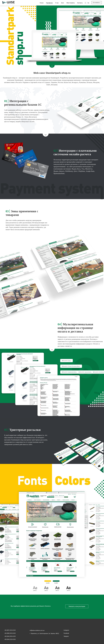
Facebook (66, 633)
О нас (57, 3)
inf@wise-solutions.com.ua (37, 630)
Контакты (80, 3)
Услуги (42, 3)
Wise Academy (71, 3)
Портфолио (49, 3)
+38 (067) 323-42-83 (10, 630)
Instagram (66, 630)
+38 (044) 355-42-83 (10, 636)
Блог (63, 3)
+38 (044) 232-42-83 (10, 639)
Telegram (66, 636)
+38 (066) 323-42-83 (10, 633)
